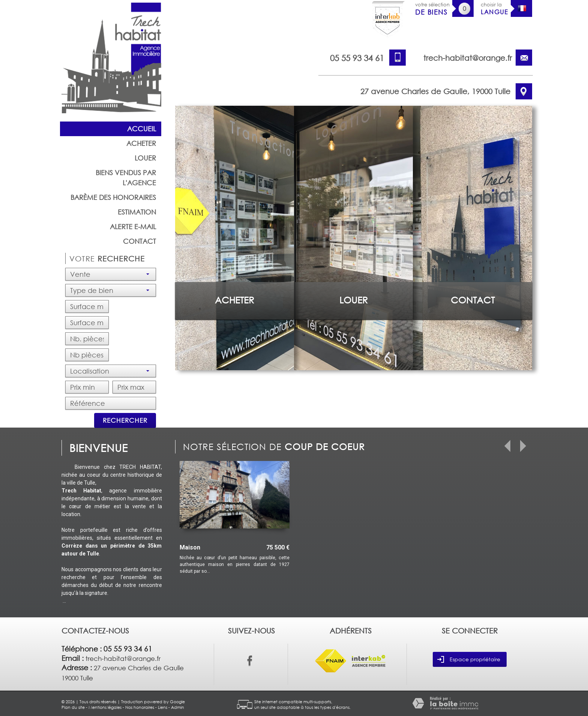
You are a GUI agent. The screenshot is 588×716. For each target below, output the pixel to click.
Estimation (137, 212)
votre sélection (432, 9)
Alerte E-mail (133, 227)
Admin (178, 707)
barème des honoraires (113, 197)
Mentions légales (105, 707)
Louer (145, 158)
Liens (163, 707)
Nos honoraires (140, 707)
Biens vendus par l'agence (126, 178)
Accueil (142, 129)
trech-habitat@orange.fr (468, 58)
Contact (139, 241)
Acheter (141, 143)
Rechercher (125, 420)
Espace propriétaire (469, 659)
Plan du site (73, 707)
